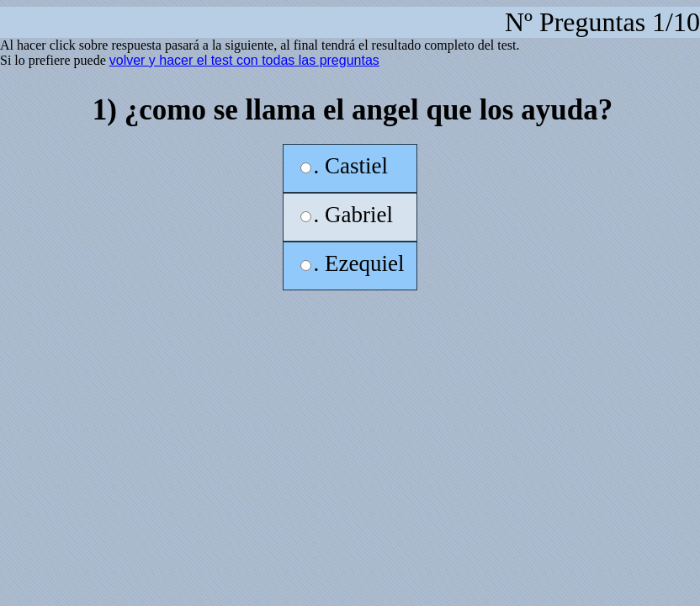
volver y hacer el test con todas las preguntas (244, 60)
